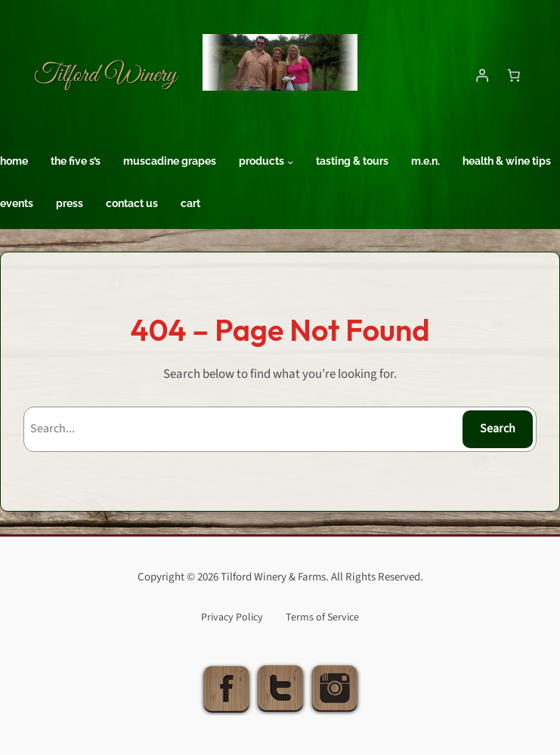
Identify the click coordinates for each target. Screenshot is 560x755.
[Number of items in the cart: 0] (514, 75)
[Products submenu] (290, 162)
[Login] (482, 75)
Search (498, 429)
